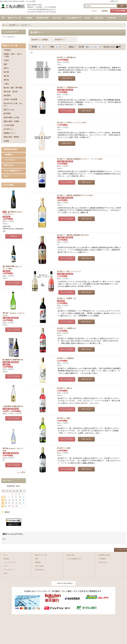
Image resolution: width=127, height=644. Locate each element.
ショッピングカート (10, 562)
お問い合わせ (9, 165)
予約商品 (7, 50)
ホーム (6, 555)
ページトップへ (122, 550)
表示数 (34, 47)
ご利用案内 (8, 155)
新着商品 (38, 562)
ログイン (95, 11)
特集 (37, 559)
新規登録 (105, 11)
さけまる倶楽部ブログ (12, 171)
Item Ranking (39, 570)
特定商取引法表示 (10, 149)
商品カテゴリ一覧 (41, 555)
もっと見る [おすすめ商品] (21, 472)
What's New (71, 555)
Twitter (6, 176)
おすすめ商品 (39, 566)
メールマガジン (10, 160)
